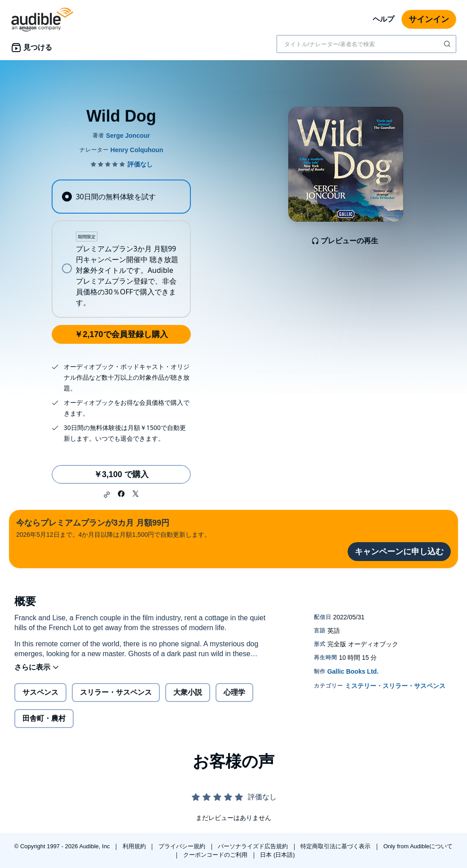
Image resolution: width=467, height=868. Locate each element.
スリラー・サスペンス (116, 692)
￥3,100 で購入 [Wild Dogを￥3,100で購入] (121, 474)
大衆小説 (188, 692)
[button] (107, 495)
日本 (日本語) (277, 855)
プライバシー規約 (183, 846)
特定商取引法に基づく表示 (336, 846)
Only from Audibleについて (418, 846)
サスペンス (40, 692)
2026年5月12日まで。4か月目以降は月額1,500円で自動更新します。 (113, 528)
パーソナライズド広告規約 (254, 846)
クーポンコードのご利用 (216, 855)
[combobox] (366, 44)
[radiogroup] (121, 249)
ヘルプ (383, 19)
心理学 (234, 692)
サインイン (429, 19)
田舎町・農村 (44, 718)
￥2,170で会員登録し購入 (121, 334)
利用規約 (135, 846)
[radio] (121, 197)
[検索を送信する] (448, 44)
